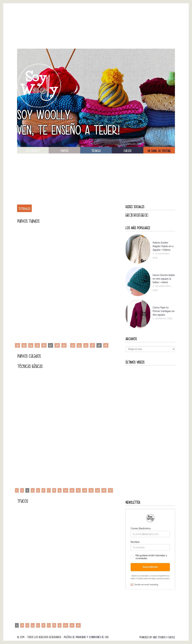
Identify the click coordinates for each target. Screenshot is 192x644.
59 (64, 345)
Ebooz (172, 637)
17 (110, 490)
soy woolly (33, 151)
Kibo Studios (159, 637)
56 (44, 345)
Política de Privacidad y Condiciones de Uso (86, 637)
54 (31, 345)
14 (91, 490)
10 (65, 490)
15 (97, 490)
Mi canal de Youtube (159, 151)
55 (37, 345)
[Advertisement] (96, 26)
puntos (65, 151)
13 (85, 490)
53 (24, 345)
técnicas (96, 151)
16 (104, 490)
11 (72, 490)
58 (57, 345)
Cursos (128, 151)
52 (17, 345)
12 (78, 490)
